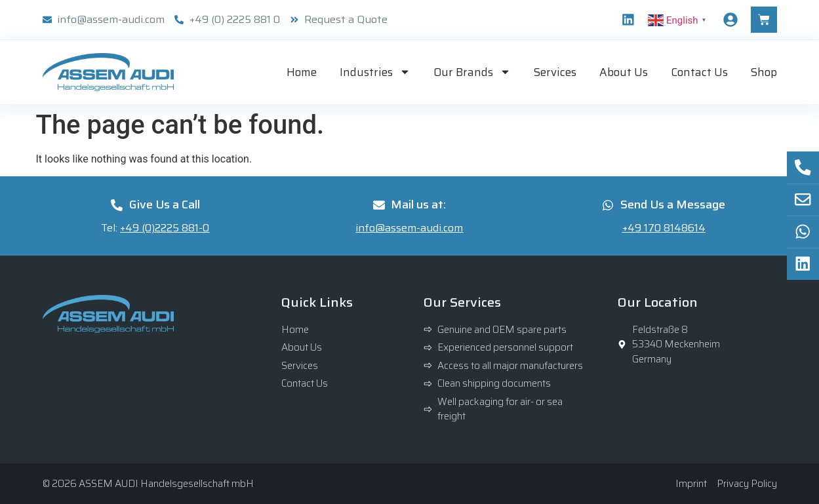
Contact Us (699, 72)
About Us (624, 72)
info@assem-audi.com (409, 228)
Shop (764, 72)
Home (302, 72)
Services (555, 72)
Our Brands (472, 72)
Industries (375, 72)
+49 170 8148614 (664, 228)
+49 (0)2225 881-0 (165, 228)
